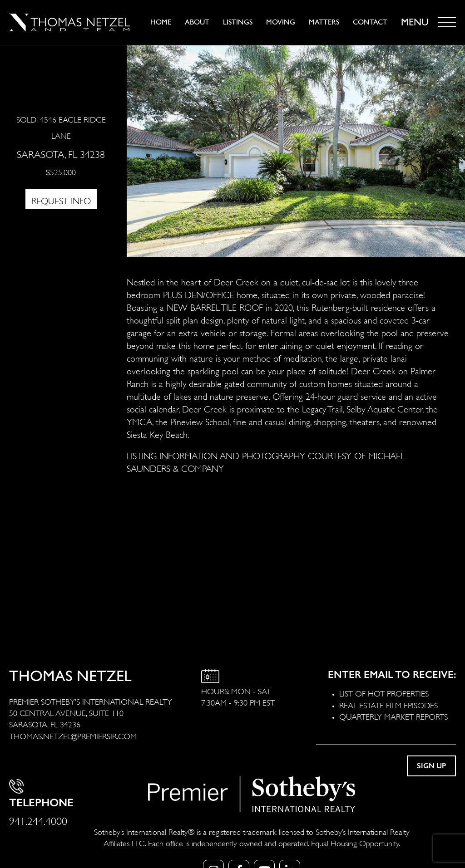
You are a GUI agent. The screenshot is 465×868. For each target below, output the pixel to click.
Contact (370, 22)
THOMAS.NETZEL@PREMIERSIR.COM (73, 736)
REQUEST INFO (61, 200)
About (197, 22)
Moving (281, 22)
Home (161, 22)
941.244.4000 (38, 820)
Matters (324, 22)
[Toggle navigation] (447, 22)
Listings (238, 22)
